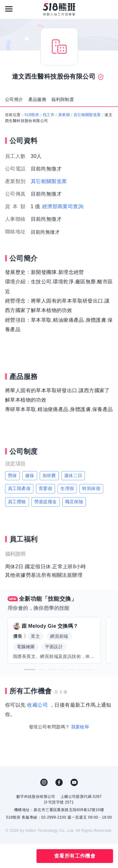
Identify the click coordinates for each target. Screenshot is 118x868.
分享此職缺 (25, 856)
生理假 (67, 488)
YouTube (74, 782)
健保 (30, 476)
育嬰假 (45, 488)
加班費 (49, 476)
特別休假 (91, 488)
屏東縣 (64, 115)
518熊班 (32, 115)
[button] (30, 670)
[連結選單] (9, 9)
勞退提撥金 (46, 502)
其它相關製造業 (87, 115)
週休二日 (73, 476)
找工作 (49, 115)
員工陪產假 (19, 488)
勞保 (12, 476)
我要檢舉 (80, 727)
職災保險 (74, 502)
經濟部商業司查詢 (63, 206)
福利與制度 (63, 99)
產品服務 (37, 99)
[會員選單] (109, 9)
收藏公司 (37, 705)
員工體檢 (17, 502)
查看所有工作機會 (75, 856)
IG (44, 782)
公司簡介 (14, 99)
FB (59, 782)
